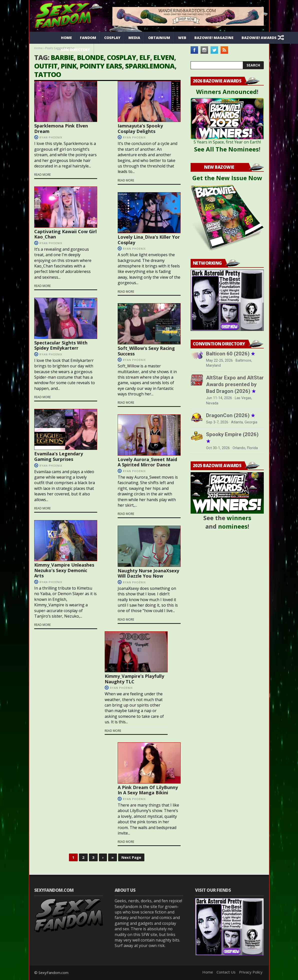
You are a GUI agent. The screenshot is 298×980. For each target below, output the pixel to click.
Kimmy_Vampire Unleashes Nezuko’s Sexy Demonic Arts (64, 570)
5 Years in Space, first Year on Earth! (227, 142)
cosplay (122, 57)
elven (164, 57)
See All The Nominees (226, 149)
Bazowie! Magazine (214, 38)
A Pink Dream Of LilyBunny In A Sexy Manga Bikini (148, 790)
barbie (62, 57)
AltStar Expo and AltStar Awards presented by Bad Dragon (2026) (235, 384)
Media (134, 38)
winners (239, 518)
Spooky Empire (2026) (232, 438)
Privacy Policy (251, 972)
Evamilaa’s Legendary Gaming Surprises (59, 456)
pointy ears (101, 66)
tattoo (48, 74)
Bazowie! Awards (259, 38)
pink (69, 66)
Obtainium (159, 38)
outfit (46, 66)
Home (66, 38)
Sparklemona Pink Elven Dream (61, 128)
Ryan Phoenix (51, 137)
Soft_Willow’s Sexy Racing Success (146, 351)
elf (145, 57)
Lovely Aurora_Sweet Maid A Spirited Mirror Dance (147, 462)
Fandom (88, 38)
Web (182, 38)
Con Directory (75, 50)
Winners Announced (226, 92)
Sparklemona (150, 66)
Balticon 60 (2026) (231, 354)
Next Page (131, 857)
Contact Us (226, 972)
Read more (42, 175)
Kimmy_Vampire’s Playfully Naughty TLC (134, 679)
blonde (90, 57)
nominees (233, 526)
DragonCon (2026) (231, 415)
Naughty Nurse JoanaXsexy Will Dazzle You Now (148, 573)
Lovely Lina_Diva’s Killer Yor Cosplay (149, 240)
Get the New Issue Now (227, 178)
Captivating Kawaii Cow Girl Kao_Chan (65, 234)
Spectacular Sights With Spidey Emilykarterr (61, 345)
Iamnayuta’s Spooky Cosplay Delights (140, 128)
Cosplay (112, 38)
